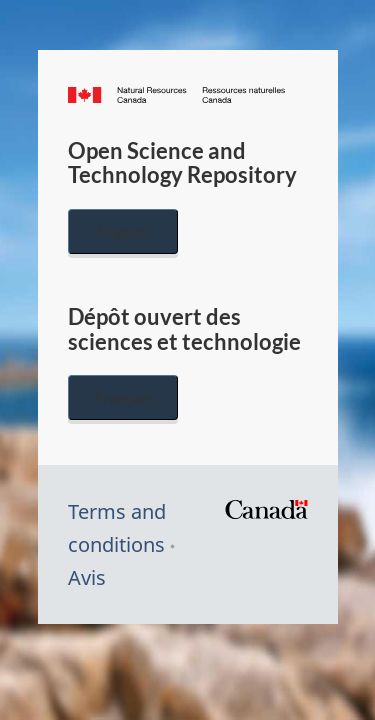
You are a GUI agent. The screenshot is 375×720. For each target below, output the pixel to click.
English (123, 231)
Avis (87, 577)
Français (123, 397)
